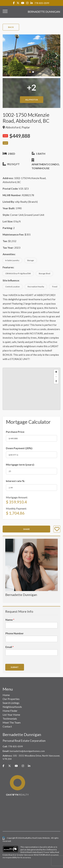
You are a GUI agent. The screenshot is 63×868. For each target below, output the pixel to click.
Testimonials (10, 719)
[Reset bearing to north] (56, 381)
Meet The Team (12, 722)
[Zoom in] (56, 372)
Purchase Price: (15, 432)
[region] (31, 389)
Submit (15, 667)
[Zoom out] (56, 377)
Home (6, 695)
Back (11, 27)
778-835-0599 (42, 3)
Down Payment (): (19, 448)
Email (10, 647)
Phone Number (15, 633)
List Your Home (11, 715)
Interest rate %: (15, 481)
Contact (7, 726)
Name (10, 620)
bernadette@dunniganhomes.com (27, 751)
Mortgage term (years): (20, 465)
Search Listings (11, 703)
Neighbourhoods (12, 707)
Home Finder (10, 711)
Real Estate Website (41, 838)
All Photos (32, 100)
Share (26, 529)
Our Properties (11, 699)
